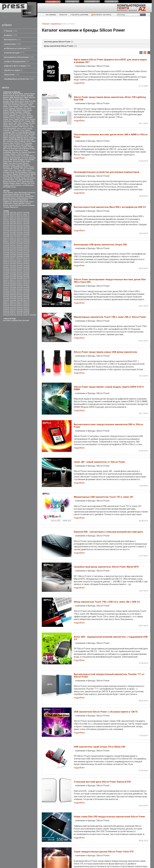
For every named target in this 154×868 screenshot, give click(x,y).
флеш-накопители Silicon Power (60, 46)
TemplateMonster (17, 167)
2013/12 (26, 236)
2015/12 (13, 280)
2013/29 (26, 244)
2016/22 (26, 304)
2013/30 (6, 246)
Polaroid (24, 152)
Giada (23, 118)
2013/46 (6, 253)
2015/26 (26, 286)
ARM (17, 99)
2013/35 (13, 247)
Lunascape (7, 132)
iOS (30, 123)
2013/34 (6, 247)
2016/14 (26, 302)
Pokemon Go (16, 152)
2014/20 (13, 262)
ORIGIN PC (17, 147)
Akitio (12, 96)
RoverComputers (16, 158)
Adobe (21, 94)
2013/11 (19, 236)
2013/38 (6, 249)
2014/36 (13, 269)
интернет (11, 35)
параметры (56, 24)
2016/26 (26, 306)
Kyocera (26, 127)
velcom (29, 171)
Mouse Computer (30, 138)
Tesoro (14, 187)
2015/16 (13, 282)
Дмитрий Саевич (10, 198)
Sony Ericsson (18, 163)
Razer (18, 156)
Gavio (24, 116)
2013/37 (26, 247)
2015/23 (6, 286)
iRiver (11, 125)
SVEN (23, 165)
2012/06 (13, 213)
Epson (30, 110)
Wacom (9, 174)
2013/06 (13, 235)
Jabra (19, 125)
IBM (33, 121)
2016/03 (6, 298)
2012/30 (13, 224)
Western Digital (24, 174)
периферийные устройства (19, 79)
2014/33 (19, 267)
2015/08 (13, 278)
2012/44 (26, 229)
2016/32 (6, 309)
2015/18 (26, 282)
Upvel (19, 171)
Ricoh (23, 156)
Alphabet (30, 96)
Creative (32, 107)
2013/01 (6, 233)
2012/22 (13, 220)
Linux (22, 130)
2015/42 (26, 293)
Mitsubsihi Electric (23, 136)
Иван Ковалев (22, 198)
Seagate (21, 160)
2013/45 (26, 251)
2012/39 (19, 227)
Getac (18, 118)
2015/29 (19, 288)
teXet (26, 167)
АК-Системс (29, 180)
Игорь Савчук (13, 200)
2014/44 (13, 273)
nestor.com (53, 1)
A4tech (6, 94)
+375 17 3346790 (49, 847)
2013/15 (19, 238)
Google (16, 119)
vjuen (16, 193)
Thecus (31, 167)
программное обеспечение (19, 57)
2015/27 (6, 288)
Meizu (32, 132)
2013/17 (6, 240)
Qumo (14, 156)
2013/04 (26, 233)
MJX (32, 136)
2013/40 (19, 249)
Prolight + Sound (16, 154)
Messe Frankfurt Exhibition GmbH (15, 134)
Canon (26, 103)
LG (11, 130)
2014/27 (6, 266)
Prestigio (6, 154)
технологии (12, 75)
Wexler (33, 174)
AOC (22, 97)
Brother (21, 103)
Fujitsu (6, 116)
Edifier (19, 110)
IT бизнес (11, 31)
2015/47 (6, 297)
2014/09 (26, 256)
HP (19, 121)
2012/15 (19, 216)
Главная (45, 24)
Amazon (6, 97)
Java (23, 125)
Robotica (6, 158)
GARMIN (12, 116)
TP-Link (23, 169)
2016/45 (13, 315)
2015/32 (13, 289)
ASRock (22, 99)
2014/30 (26, 266)
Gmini (11, 119)
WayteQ (15, 174)
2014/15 (13, 260)
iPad (33, 123)
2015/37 (19, 291)
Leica (19, 129)
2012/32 (26, 224)
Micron (6, 136)
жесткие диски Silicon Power (59, 42)
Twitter (6, 171)
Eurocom (6, 112)
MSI (22, 140)
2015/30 (26, 288)
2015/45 (19, 295)
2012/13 (6, 216)
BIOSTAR (32, 101)
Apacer (18, 183)
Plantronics (19, 151)
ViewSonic (32, 172)
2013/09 (6, 236)
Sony (11, 163)
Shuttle (32, 160)
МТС (19, 182)
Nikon (16, 141)
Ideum (5, 123)
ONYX (18, 145)
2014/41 (19, 271)
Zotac (12, 180)
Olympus (11, 145)
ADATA (15, 94)
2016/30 (19, 308)
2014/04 (19, 255)
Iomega (25, 123)
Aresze (24, 183)
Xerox (5, 178)
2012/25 (6, 222)
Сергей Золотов (15, 205)
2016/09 (19, 300)
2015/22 (26, 284)
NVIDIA (17, 143)
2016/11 (6, 302)
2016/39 (26, 311)
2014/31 (6, 267)
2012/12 (26, 214)
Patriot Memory (24, 149)
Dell (25, 109)
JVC (31, 125)
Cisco (5, 105)
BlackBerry (7, 103)
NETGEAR (7, 187)
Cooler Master (13, 107)
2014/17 (19, 260)
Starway (26, 163)
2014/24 (13, 264)
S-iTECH (25, 158)
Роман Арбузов (19, 203)
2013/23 (13, 242)
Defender (19, 109)
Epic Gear (31, 183)
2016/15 (6, 304)
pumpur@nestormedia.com (54, 855)
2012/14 (13, 216)
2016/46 (19, 315)
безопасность (12, 40)
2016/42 (19, 313)
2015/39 (6, 293)
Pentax (32, 149)
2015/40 (13, 293)
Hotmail (15, 121)
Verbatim (6, 172)
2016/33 (13, 309)
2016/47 (26, 315)
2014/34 (26, 267)
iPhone (6, 125)
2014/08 (19, 256)
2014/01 (26, 253)
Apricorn (32, 97)
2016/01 (19, 297)
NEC (5, 141)
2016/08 (13, 300)
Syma (28, 165)
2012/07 (19, 213)
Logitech (28, 130)
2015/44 (13, 295)
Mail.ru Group (17, 132)
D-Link (6, 109)
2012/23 (19, 220)
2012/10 (13, 214)
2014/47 (6, 275)
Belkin (17, 101)
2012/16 (26, 216)
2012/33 (6, 225)
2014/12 (19, 258)
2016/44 (6, 315)
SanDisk (6, 160)
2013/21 (6, 242)
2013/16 (26, 238)
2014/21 (19, 262)
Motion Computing (10, 138)
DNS (10, 110)
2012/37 (6, 227)
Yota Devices (31, 178)
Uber (10, 171)
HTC (23, 121)
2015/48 (13, 297)
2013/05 (6, 235)
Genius (13, 118)
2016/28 (6, 308)
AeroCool (6, 96)
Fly (11, 114)
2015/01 (19, 275)
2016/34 (19, 309)
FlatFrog (6, 114)
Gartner (19, 116)
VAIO (24, 171)
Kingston (15, 127)
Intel (15, 123)
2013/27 (13, 244)
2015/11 (6, 280)
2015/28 (13, 288)
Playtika (6, 183)
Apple (26, 97)
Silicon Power (8, 161)
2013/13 (6, 238)
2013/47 (13, 253)
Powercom (31, 152)
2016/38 (19, 311)
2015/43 (6, 295)
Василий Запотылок (11, 196)
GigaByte (29, 118)
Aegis (33, 94)
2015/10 (26, 278)
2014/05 (26, 255)
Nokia (28, 141)
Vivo (5, 174)
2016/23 (6, 306)
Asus (27, 99)
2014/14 (6, 260)
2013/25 (26, 242)
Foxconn (15, 114)
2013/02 (13, 233)
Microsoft (12, 136)
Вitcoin (6, 182)
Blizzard (15, 103)
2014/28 (13, 266)
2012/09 (6, 214)
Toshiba (16, 169)
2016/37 (13, 311)
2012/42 (13, 229)
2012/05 (6, 213)
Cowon (26, 107)
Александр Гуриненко (27, 193)
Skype (23, 161)
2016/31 (26, 308)
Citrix (10, 105)
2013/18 (13, 240)
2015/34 (26, 289)
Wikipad (6, 176)
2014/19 (6, 262)
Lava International (10, 129)
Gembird (6, 118)
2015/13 (19, 280)
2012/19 (19, 218)
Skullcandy (17, 161)
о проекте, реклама (79, 15)
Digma (6, 110)
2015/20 (13, 284)
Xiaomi (10, 178)
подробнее (79, 83)
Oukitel (24, 147)
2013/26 (6, 244)
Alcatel (17, 96)
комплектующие (14, 53)
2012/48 (26, 231)
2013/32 (19, 246)
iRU (15, 125)
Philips (6, 151)
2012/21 (6, 220)
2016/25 (19, 306)
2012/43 (19, 229)
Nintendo (22, 141)
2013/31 (13, 246)
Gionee (6, 119)
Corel (21, 107)
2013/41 (26, 249)
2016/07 (6, 300)
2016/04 (13, 298)
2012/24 (26, 220)
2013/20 (26, 240)
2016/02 (26, 297)
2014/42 (26, 271)
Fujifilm (28, 114)
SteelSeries (7, 165)
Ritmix (32, 156)
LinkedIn (16, 130)
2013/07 (19, 235)
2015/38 (26, 291)
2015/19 (6, 284)
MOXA (11, 140)
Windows (19, 176)
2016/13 (19, 302)
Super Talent (16, 165)
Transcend (30, 169)
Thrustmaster (8, 169)
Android (17, 97)
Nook (12, 143)
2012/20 (26, 218)
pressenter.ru (47, 859)
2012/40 (26, 227)
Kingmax (18, 185)
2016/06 (26, 298)
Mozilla (17, 140)
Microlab (32, 134)
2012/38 (13, 227)
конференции (17, 320)
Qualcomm (7, 156)
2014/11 (13, 258)
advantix (27, 94)
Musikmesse (29, 140)
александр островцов (11, 194)
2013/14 (13, 238)
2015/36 (13, 291)
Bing (26, 101)
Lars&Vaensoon (28, 185)
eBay (14, 110)
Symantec (6, 167)
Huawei (28, 121)
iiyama (11, 123)
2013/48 (19, 253)
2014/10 (6, 258)
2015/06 (26, 277)
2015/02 (26, 275)
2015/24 (13, 286)
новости (63, 15)
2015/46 (26, 295)
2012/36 (26, 225)
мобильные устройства (17, 48)
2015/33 (19, 289)
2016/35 (26, 309)
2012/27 (19, 222)
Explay (12, 112)
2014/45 (19, 273)
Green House (24, 119)
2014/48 (13, 275)
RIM (27, 156)
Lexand (30, 129)
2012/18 (13, 218)
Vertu (12, 172)
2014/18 (26, 260)
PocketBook (7, 152)
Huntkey (6, 185)
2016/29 (13, 308)
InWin (20, 123)
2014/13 (26, 258)
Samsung (32, 158)
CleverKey (16, 105)
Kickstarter (7, 127)
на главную (51, 15)
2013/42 (6, 251)
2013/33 (26, 246)
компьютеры (12, 44)
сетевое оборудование (17, 61)
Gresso (33, 119)
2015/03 (6, 277)
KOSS (20, 127)
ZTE (16, 180)
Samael (10, 193)
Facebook (18, 112)
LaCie (32, 127)
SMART (6, 163)
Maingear (26, 132)
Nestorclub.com (80, 864)
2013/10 (13, 236)
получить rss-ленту (101, 15)
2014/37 (19, 269)
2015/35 (6, 291)
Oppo (5, 147)
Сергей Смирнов (28, 205)
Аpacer (21, 180)
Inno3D (12, 185)
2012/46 (13, 231)
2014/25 (19, 264)
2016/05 (19, 298)
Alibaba (23, 96)
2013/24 (19, 242)
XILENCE (17, 178)
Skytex (28, 161)
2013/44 (19, 251)
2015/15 (6, 282)
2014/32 (13, 267)
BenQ (22, 101)
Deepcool (12, 109)
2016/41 (13, 313)
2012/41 (6, 229)
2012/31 (19, 224)
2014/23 (6, 264)
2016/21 (19, 304)
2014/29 (19, 266)
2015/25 (19, 286)
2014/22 (26, 262)
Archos (6, 99)
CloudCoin (24, 105)
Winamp (13, 176)
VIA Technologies (21, 172)
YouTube (6, 180)
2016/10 (26, 300)
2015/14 (26, 280)
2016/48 (33, 315)
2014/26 (26, 264)
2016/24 (13, 306)
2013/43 (13, 251)
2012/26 (13, 222)
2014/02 (6, 255)
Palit (8, 149)
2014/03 (13, 255)
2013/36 (19, 247)
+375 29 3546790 (49, 851)
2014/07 (13, 256)
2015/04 (13, 277)
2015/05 (19, 277)
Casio (31, 103)
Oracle (10, 147)
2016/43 (26, 313)
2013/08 (26, 235)
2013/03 (19, 233)
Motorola (20, 138)
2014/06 (6, 256)
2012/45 (6, 231)
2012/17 (6, 218)
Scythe (15, 160)
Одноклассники (28, 182)
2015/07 (6, 278)
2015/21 (19, 284)
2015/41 (19, 293)
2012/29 (6, 224)
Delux (29, 109)
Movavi (6, 140)
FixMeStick (26, 112)
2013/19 (19, 240)
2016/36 (6, 311)
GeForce (30, 116)
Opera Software (26, 145)
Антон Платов (25, 194)
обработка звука (13, 70)
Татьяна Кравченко (11, 207)
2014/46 (26, 273)
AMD (11, 97)
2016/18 (13, 304)
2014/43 (6, 273)
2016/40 (6, 313)
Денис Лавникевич (27, 196)
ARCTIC (12, 99)
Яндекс (12, 183)
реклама (26, 320)
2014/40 (13, 271)
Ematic (24, 110)
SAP (11, 160)
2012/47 (19, 231)
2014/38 (26, 269)
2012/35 (19, 225)
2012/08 (26, 213)
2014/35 (6, 269)
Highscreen (7, 121)
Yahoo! (23, 178)
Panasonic (14, 149)
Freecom (22, 114)
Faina (5, 193)
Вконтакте (13, 182)
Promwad (26, 154)
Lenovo (24, 129)
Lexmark (6, 130)
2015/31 (6, 289)
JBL (27, 125)
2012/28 (26, 222)
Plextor (26, 151)
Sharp (27, 160)
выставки (7, 320)
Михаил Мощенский (21, 202)
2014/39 (6, 271)
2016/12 (13, 302)
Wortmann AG (28, 176)
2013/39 (13, 249)
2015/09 (19, 278)
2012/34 (13, 225)
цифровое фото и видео (17, 66)
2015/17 (19, 282)
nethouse (10, 141)
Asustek (6, 101)
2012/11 (19, 214)
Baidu (12, 101)
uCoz (15, 171)
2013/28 (19, 244)
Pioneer (11, 151)
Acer (10, 94)
